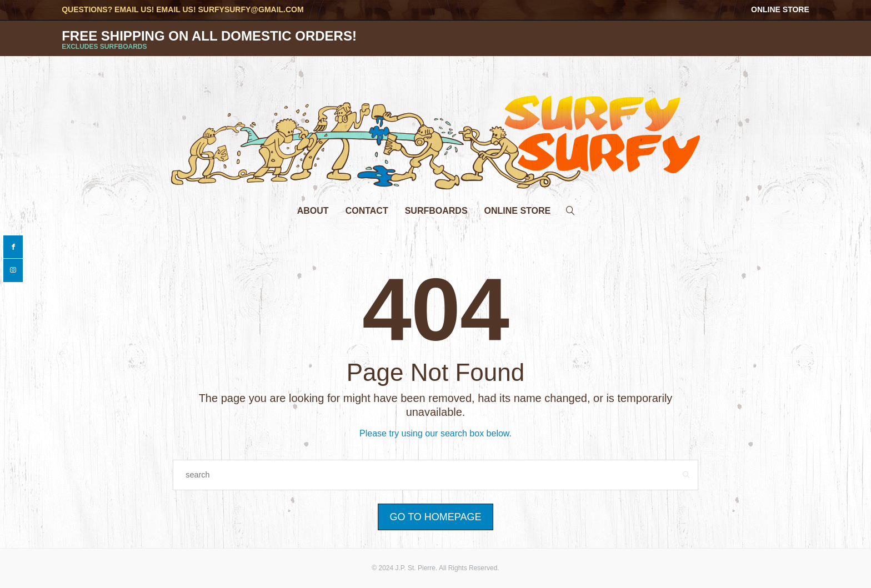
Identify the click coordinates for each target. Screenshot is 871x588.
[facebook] (13, 247)
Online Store (780, 9)
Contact (367, 211)
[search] (570, 208)
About (313, 211)
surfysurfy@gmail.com (251, 9)
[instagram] (13, 270)
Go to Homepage (435, 517)
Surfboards (436, 211)
